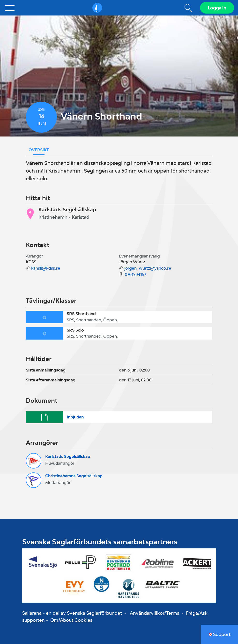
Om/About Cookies (71, 620)
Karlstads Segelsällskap (68, 456)
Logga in (217, 8)
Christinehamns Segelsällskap (74, 476)
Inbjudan (75, 417)
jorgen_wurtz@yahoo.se (148, 268)
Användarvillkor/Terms (155, 613)
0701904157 (135, 274)
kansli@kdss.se (46, 268)
